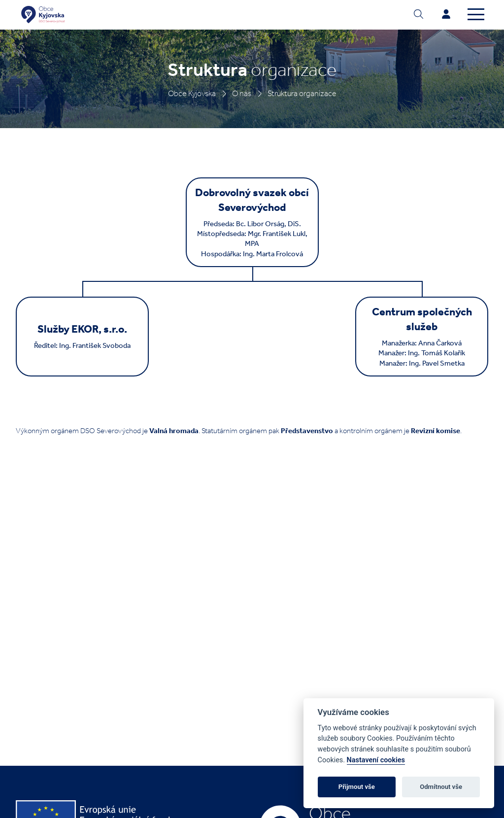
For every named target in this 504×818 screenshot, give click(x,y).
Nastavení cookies (376, 760)
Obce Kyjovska (192, 93)
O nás (242, 93)
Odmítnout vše (441, 787)
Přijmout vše (357, 787)
